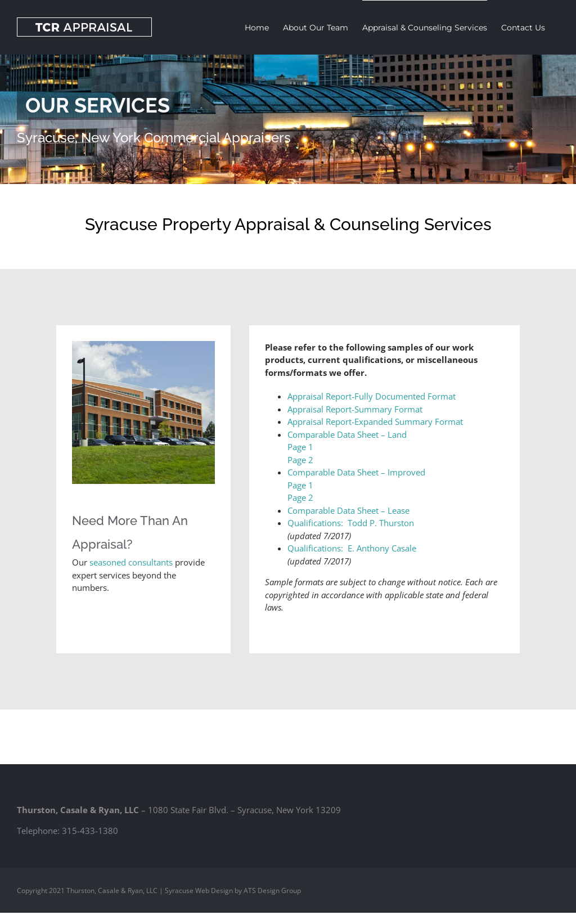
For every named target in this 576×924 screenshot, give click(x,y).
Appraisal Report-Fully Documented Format (372, 396)
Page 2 (300, 460)
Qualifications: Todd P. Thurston (351, 523)
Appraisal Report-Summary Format (355, 409)
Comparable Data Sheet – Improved (356, 472)
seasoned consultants (132, 562)
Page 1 (300, 447)
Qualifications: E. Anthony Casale (352, 548)
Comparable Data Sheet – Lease (348, 510)
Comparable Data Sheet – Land (347, 434)
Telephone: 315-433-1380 (67, 831)
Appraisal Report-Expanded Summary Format (375, 421)
